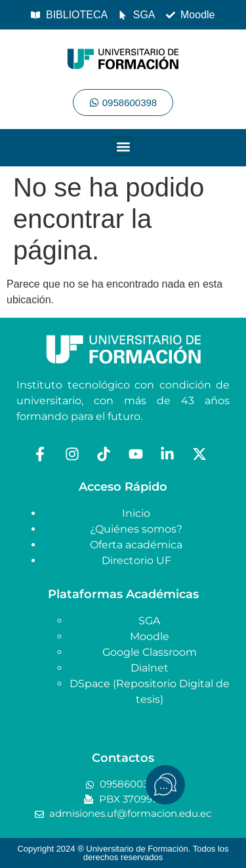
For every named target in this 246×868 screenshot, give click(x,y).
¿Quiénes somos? (136, 529)
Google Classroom (150, 652)
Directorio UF (136, 560)
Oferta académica (136, 545)
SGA (149, 621)
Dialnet (150, 668)
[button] (123, 146)
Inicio (136, 513)
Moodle (150, 636)
